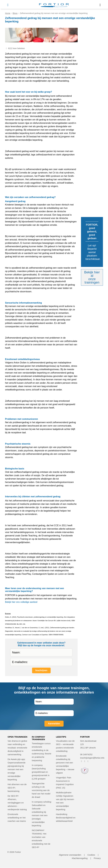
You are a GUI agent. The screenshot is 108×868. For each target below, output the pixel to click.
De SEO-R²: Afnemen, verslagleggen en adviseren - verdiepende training (17, 803)
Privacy (97, 858)
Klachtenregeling (80, 858)
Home (8, 13)
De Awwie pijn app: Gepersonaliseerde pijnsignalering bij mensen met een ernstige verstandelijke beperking (17, 769)
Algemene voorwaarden (70, 855)
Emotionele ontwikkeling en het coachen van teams (17, 818)
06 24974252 (86, 754)
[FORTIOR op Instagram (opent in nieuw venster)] (85, 761)
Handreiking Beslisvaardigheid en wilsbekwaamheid (66, 818)
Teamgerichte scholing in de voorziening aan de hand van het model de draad (41, 790)
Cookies (91, 855)
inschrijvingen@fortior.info (92, 758)
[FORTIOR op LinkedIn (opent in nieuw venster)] (88, 761)
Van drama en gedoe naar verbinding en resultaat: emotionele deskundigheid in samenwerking (17, 748)
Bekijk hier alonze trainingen (92, 277)
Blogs (15, 13)
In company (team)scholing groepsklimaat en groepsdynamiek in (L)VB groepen (41, 772)
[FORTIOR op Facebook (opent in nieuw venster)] (81, 761)
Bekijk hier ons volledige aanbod (21, 602)
